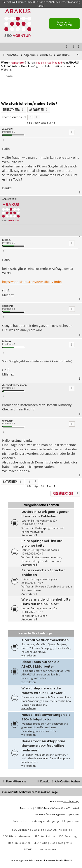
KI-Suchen (41, 616)
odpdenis (8, 306)
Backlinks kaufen (20, 843)
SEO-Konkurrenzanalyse (40, 849)
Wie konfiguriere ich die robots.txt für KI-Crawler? (43, 691)
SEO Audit (40, 843)
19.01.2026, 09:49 (32, 554)
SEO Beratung (68, 836)
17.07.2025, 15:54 (32, 524)
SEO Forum (37, 2)
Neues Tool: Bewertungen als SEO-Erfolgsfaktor (46, 717)
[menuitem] (79, 47)
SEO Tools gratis (61, 843)
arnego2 (50, 521)
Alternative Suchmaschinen (45, 640)
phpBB (37, 808)
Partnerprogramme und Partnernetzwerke (43, 530)
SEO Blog (38, 830)
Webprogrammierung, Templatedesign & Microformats (42, 559)
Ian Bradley (71, 801)
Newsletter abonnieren (64, 23)
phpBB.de (72, 814)
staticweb (51, 550)
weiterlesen (29, 655)
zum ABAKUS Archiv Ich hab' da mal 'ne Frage (30, 792)
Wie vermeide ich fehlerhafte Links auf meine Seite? (46, 602)
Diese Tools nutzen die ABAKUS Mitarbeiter (40, 664)
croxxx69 (7, 129)
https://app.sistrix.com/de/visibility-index (32, 282)
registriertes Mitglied (49, 63)
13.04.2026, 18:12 (32, 612)
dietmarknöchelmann (14, 385)
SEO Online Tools (58, 830)
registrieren (18, 63)
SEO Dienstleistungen (17, 836)
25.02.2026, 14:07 (32, 583)
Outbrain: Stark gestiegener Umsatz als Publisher (45, 514)
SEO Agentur (21, 830)
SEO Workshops (45, 836)
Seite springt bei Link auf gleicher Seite (42, 543)
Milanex (7, 240)
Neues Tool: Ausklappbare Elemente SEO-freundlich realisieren (43, 746)
